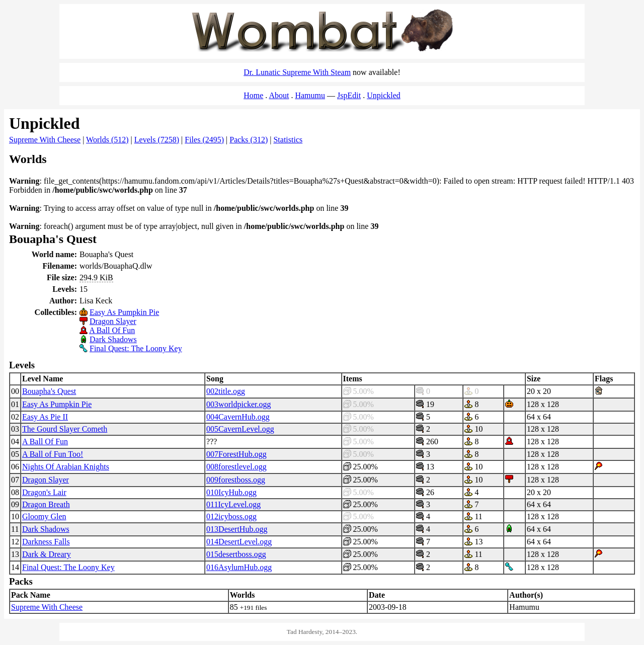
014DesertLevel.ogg (239, 542)
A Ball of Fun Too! (53, 454)
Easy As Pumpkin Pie (124, 312)
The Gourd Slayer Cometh (65, 429)
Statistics (288, 140)
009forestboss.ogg (236, 480)
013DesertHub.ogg (237, 529)
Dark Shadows (113, 339)
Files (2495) (204, 140)
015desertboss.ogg (236, 554)
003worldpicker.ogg (238, 404)
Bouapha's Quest (49, 391)
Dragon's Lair (44, 492)
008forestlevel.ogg (236, 467)
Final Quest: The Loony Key (136, 348)
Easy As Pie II (45, 417)
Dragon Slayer (113, 321)
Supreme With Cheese (45, 140)
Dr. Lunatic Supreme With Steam (297, 72)
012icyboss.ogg (231, 516)
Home (253, 95)
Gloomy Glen (44, 516)
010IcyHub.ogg (231, 492)
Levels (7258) (157, 140)
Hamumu (310, 95)
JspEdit (349, 95)
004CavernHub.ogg (238, 417)
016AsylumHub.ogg (239, 567)
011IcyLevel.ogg (233, 504)
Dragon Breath (46, 504)
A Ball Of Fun (112, 330)
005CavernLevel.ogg (240, 429)
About (279, 95)
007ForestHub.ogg (236, 454)
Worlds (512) (107, 140)
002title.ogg (226, 391)
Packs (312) (249, 140)
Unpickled (384, 95)
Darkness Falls (46, 542)
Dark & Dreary (47, 554)
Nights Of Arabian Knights (66, 467)
